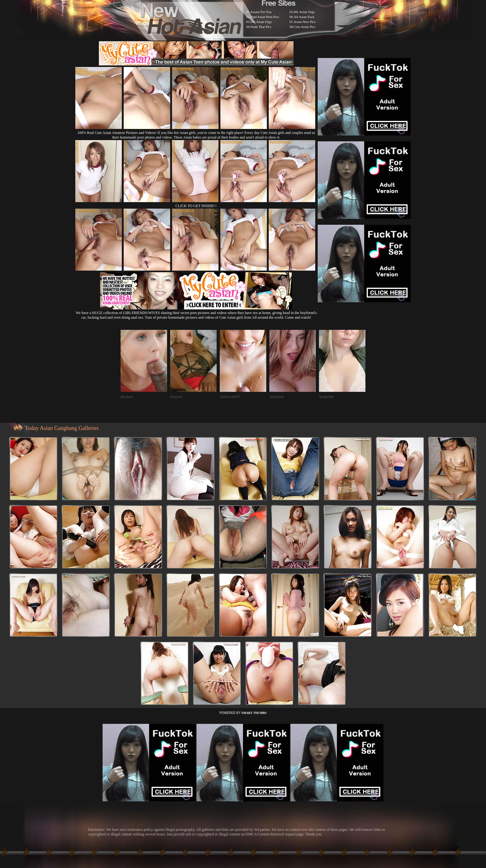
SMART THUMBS (254, 713)
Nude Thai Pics (261, 27)
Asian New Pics (305, 22)
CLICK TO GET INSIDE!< (196, 206)
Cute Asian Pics (305, 27)
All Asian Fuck (304, 17)
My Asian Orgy (304, 12)
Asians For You (261, 12)
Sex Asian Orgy (261, 22)
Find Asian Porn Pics (265, 17)
